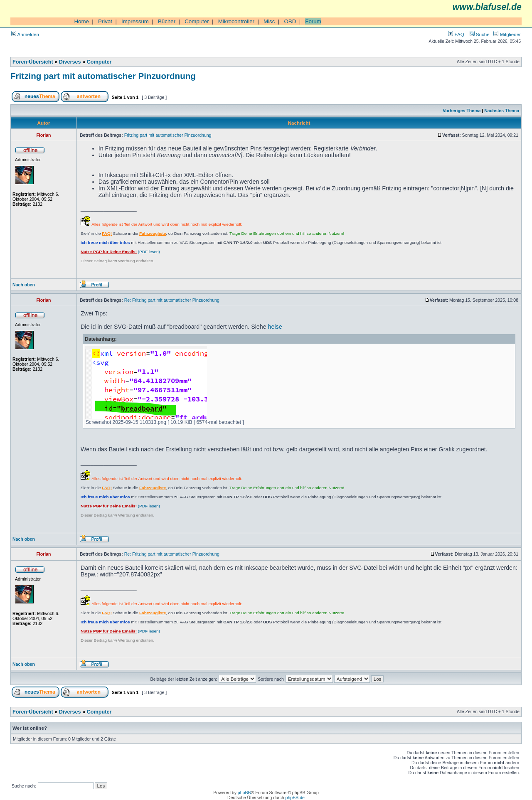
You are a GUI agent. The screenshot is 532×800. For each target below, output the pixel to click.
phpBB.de (295, 798)
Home (81, 21)
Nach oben (24, 285)
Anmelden (25, 34)
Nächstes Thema (502, 111)
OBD (290, 21)
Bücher (167, 21)
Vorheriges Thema (462, 111)
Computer (197, 21)
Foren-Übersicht (33, 62)
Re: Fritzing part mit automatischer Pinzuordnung (172, 300)
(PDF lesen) (120, 252)
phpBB (244, 793)
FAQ (456, 34)
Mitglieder (507, 34)
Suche (480, 34)
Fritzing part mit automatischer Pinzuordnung (103, 76)
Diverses (70, 62)
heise (275, 327)
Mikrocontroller (236, 21)
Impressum (135, 21)
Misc (269, 21)
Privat (105, 21)
